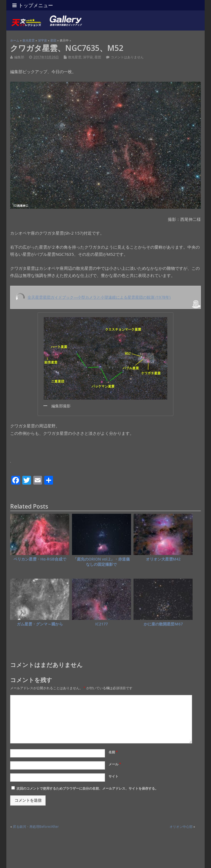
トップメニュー (33, 5)
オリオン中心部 (181, 827)
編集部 (19, 57)
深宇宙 (88, 57)
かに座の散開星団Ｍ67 (163, 624)
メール (115, 764)
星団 (98, 57)
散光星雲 (75, 57)
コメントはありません (127, 57)
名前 (113, 752)
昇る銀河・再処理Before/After (36, 827)
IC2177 (102, 624)
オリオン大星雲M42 (163, 559)
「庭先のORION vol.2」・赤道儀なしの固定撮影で (101, 562)
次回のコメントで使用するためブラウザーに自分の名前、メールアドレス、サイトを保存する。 (87, 788)
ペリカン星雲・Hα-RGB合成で (40, 559)
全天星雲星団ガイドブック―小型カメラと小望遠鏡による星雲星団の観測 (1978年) (99, 297)
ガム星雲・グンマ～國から (40, 624)
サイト (113, 776)
